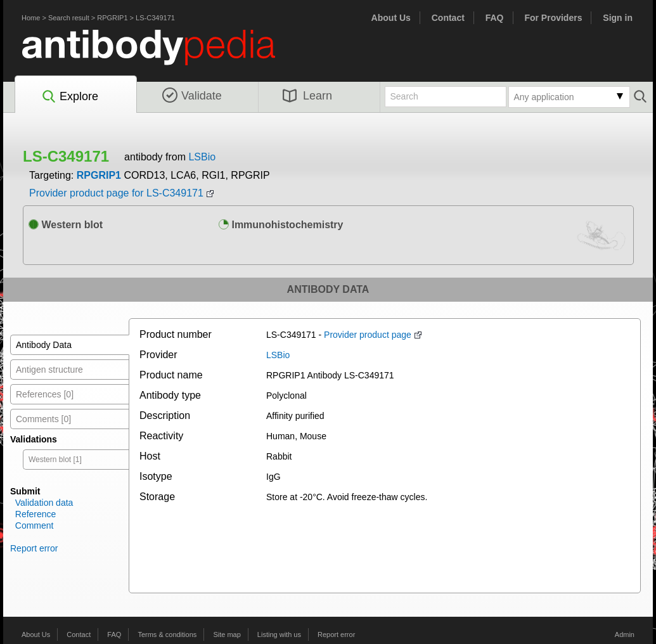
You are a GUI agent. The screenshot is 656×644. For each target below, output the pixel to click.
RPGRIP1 (112, 18)
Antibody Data (44, 345)
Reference (36, 514)
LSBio (202, 157)
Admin (625, 634)
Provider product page (368, 335)
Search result (69, 18)
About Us (391, 18)
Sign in (618, 18)
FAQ (495, 18)
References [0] (45, 394)
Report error (34, 548)
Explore (69, 97)
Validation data (44, 503)
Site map (227, 634)
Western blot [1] (55, 460)
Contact (448, 18)
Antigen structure (49, 370)
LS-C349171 (155, 18)
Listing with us (279, 634)
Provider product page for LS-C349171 (116, 193)
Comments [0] (43, 419)
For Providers (553, 18)
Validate (192, 96)
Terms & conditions (167, 634)
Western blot (66, 225)
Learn (307, 96)
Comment (35, 525)
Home (31, 18)
